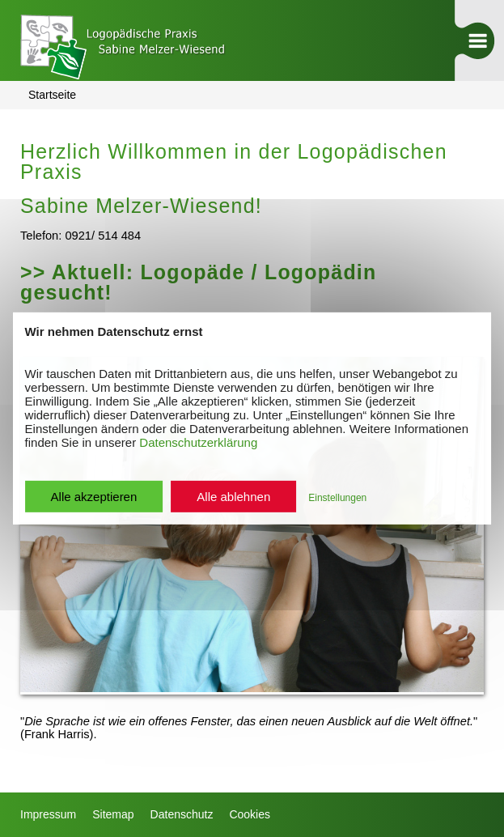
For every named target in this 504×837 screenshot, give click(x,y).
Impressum (48, 814)
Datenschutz (182, 814)
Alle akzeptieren (94, 497)
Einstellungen (337, 498)
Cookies (250, 814)
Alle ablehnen (233, 497)
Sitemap (113, 814)
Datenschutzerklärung (198, 442)
